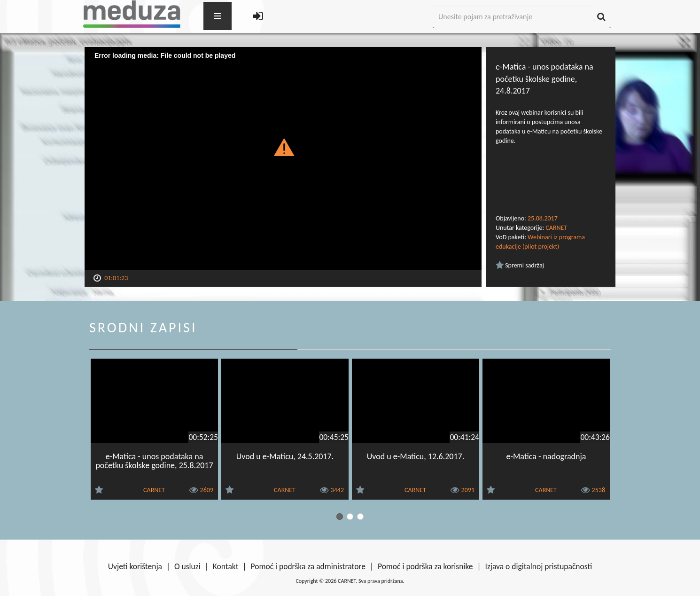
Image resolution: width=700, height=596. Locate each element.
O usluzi (187, 566)
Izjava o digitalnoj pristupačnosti (538, 566)
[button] (283, 147)
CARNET (556, 228)
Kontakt (226, 566)
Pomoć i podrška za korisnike (425, 566)
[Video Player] (283, 159)
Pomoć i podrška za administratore (308, 566)
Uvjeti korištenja (135, 566)
